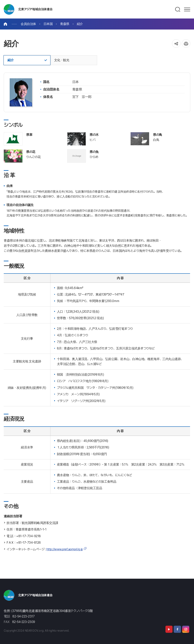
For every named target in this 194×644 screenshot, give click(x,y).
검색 (178, 9)
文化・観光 (62, 60)
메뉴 (187, 9)
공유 (176, 44)
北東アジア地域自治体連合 (35, 9)
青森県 (65, 24)
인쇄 (186, 44)
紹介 (80, 24)
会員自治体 (28, 24)
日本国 (48, 24)
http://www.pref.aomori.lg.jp (65, 549)
